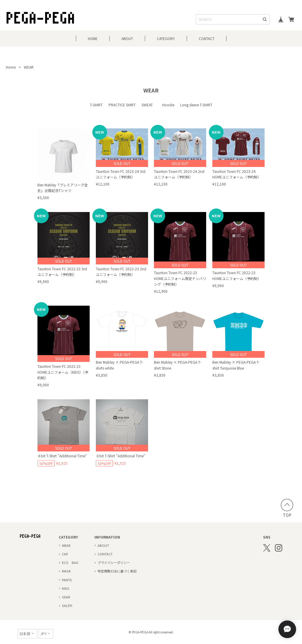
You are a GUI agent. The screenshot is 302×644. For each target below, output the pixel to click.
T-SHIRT (96, 105)
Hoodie (168, 105)
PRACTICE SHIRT (122, 105)
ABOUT (127, 38)
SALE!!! (67, 605)
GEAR (66, 597)
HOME (93, 38)
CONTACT (207, 38)
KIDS (66, 588)
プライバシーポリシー (114, 562)
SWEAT (149, 105)
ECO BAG (70, 562)
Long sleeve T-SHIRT (196, 105)
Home (11, 67)
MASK (66, 571)
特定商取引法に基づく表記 (117, 571)
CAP (65, 554)
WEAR (66, 545)
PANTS (67, 580)
